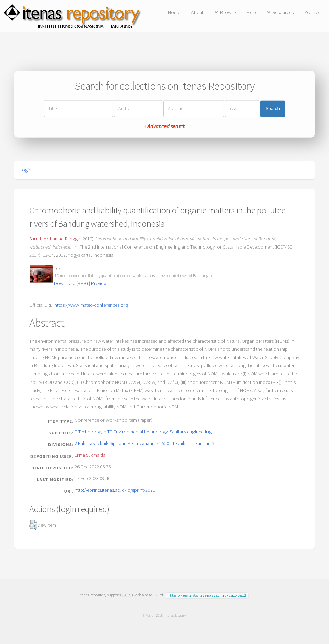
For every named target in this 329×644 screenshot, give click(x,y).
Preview (99, 283)
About (197, 12)
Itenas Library (176, 615)
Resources (283, 12)
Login (25, 170)
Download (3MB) (71, 283)
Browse (228, 12)
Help (251, 12)
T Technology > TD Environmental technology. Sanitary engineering (143, 432)
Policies (312, 12)
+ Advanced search (164, 126)
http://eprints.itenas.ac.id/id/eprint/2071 (115, 490)
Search (273, 109)
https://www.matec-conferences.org (91, 305)
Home (174, 12)
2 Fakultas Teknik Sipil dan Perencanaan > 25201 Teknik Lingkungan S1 (146, 443)
